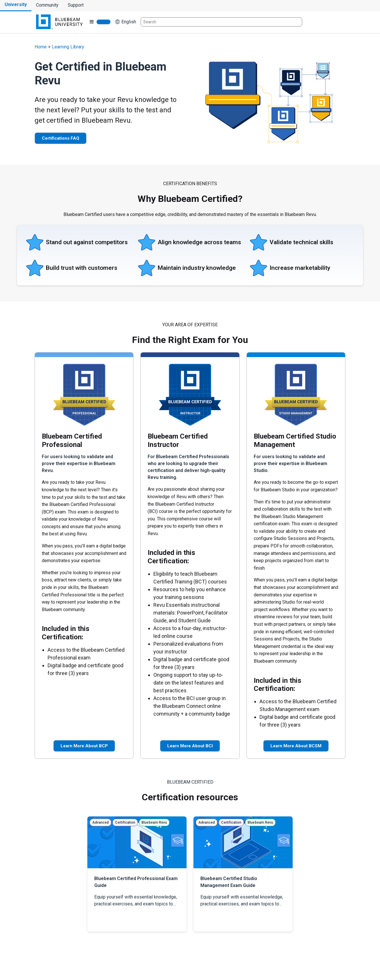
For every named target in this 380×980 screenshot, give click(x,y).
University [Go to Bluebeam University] (16, 4)
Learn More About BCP (84, 746)
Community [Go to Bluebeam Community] (47, 5)
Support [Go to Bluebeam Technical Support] (76, 5)
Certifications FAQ (61, 138)
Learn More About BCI (190, 746)
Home (41, 47)
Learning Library (68, 47)
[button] (126, 22)
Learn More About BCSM (296, 746)
